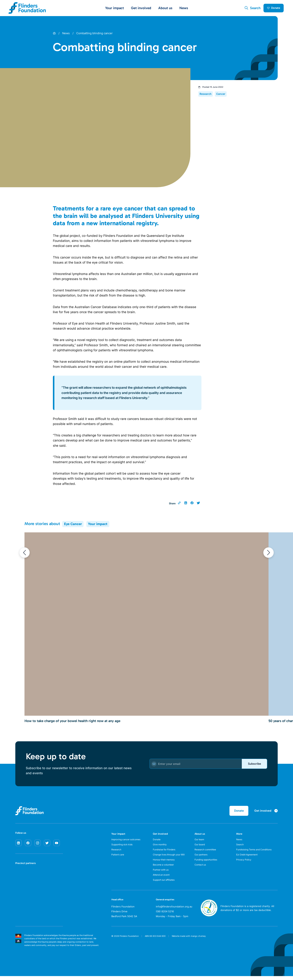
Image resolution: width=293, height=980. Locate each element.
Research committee (206, 853)
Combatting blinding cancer (94, 35)
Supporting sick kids (123, 847)
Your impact (98, 525)
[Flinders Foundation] (27, 9)
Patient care (118, 858)
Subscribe (253, 765)
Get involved (160, 836)
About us (200, 836)
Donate (272, 9)
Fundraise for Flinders (166, 853)
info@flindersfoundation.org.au (174, 913)
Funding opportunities (208, 864)
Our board (200, 847)
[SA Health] (20, 877)
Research (117, 853)
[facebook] (28, 845)
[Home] (54, 35)
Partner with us (162, 875)
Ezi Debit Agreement (248, 858)
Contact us (201, 870)
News (184, 9)
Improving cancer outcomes (128, 842)
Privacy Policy (244, 864)
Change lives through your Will (171, 858)
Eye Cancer (73, 525)
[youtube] (57, 845)
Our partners (202, 858)
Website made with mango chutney (189, 943)
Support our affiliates (165, 886)
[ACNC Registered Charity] (209, 922)
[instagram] (38, 845)
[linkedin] (18, 845)
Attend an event (162, 881)
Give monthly (161, 847)
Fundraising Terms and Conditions (256, 853)
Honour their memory (165, 864)
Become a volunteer (165, 870)
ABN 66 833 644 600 (155, 943)
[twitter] (47, 845)
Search (240, 847)
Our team (200, 842)
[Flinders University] (20, 891)
